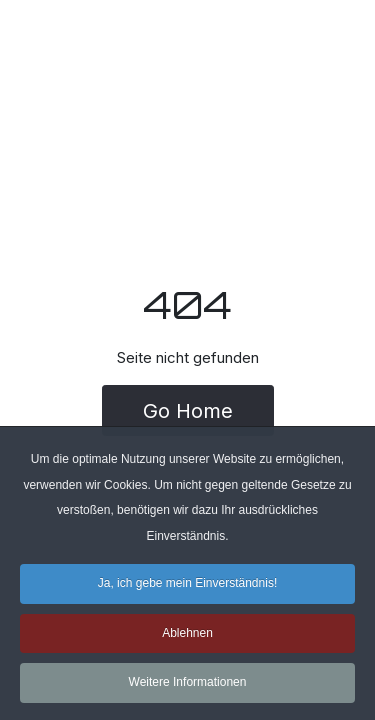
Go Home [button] (188, 411)
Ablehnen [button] (187, 636)
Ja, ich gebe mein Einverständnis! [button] (187, 587)
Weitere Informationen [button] (188, 686)
